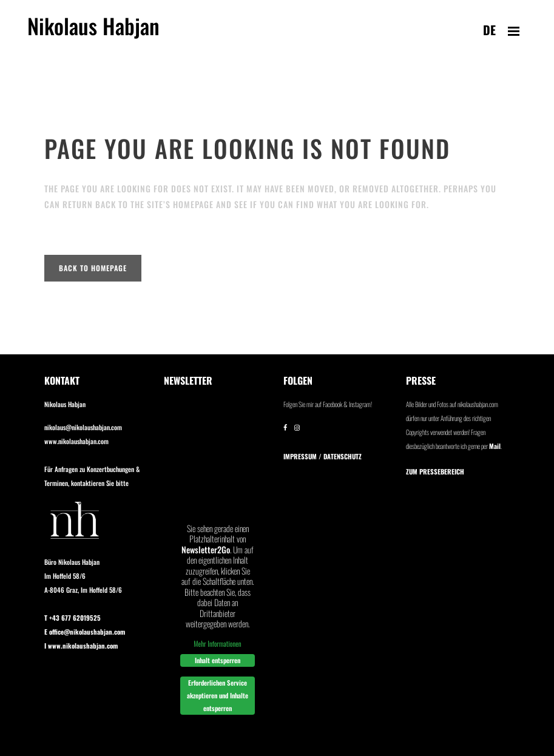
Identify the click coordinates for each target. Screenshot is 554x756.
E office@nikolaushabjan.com (85, 632)
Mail (495, 446)
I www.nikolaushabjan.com (81, 646)
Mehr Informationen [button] (217, 643)
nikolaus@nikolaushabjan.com (83, 427)
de (489, 30)
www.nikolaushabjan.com (76, 441)
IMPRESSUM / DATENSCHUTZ (323, 456)
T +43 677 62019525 (73, 618)
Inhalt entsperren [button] (218, 660)
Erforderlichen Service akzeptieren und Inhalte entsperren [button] (218, 695)
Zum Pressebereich (435, 471)
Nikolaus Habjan (93, 33)
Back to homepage (93, 268)
